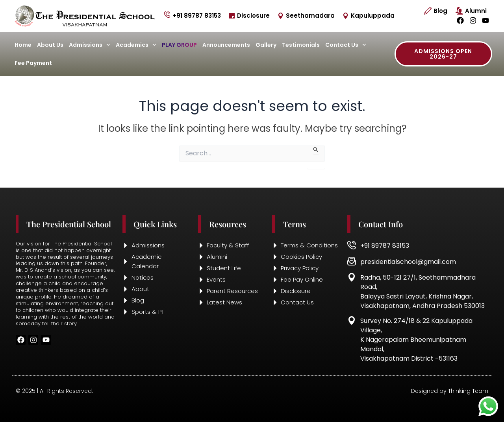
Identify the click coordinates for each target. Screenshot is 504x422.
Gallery (266, 45)
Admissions (90, 45)
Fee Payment (33, 63)
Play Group (179, 45)
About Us (50, 45)
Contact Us (346, 45)
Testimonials (301, 45)
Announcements (226, 45)
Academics (136, 45)
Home (23, 45)
